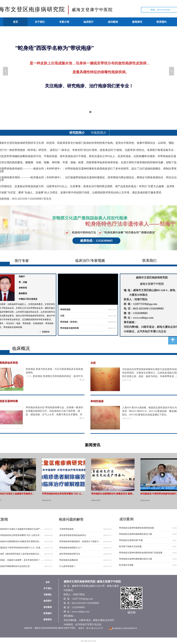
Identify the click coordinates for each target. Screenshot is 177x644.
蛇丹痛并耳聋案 (126, 565)
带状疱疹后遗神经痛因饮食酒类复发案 (137, 528)
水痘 (62, 318)
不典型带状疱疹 (67, 529)
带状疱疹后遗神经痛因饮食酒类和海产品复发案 (141, 553)
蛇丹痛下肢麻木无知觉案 (130, 546)
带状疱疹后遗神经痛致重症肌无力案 (136, 534)
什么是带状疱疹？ (68, 566)
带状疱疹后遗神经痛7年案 (131, 540)
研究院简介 (77, 133)
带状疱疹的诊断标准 (69, 560)
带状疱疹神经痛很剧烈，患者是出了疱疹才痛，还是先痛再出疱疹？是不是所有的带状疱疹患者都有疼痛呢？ (81, 541)
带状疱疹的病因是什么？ (71, 548)
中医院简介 (99, 133)
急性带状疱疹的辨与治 (70, 554)
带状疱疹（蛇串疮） (69, 324)
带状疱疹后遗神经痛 (69, 330)
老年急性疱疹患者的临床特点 (73, 535)
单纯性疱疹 (65, 312)
